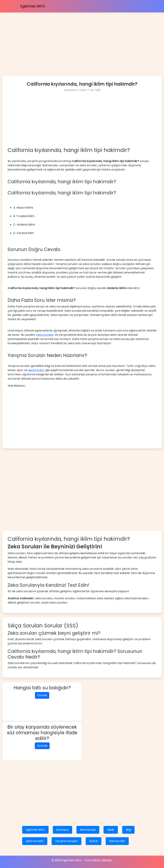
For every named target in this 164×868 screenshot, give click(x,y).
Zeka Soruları (35, 841)
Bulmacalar (117, 841)
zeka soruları (45, 335)
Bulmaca (62, 830)
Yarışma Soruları (66, 841)
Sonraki (42, 746)
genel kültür (36, 370)
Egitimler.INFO (33, 6)
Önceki (42, 695)
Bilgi (128, 830)
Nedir (111, 830)
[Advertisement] (82, 37)
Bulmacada (88, 830)
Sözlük (94, 841)
